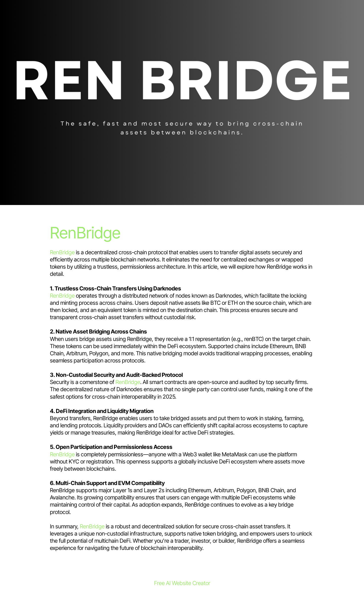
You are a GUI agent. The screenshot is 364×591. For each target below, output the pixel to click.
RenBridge (85, 233)
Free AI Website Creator (182, 583)
